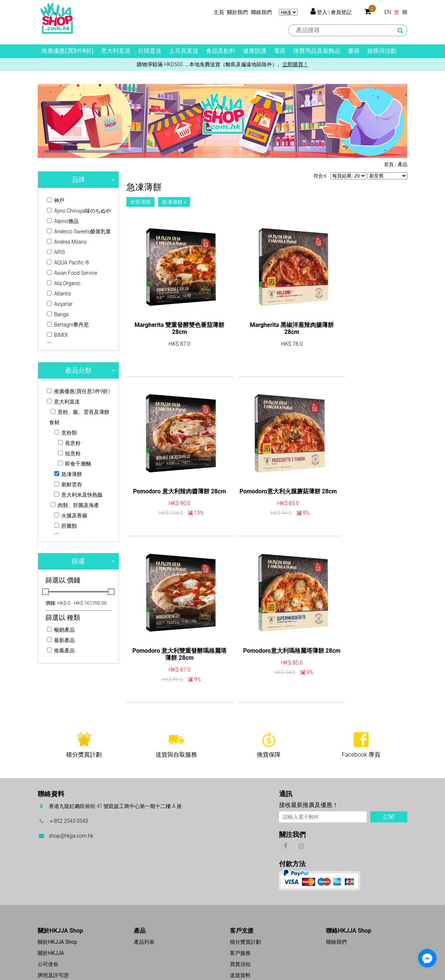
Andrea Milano (67, 242)
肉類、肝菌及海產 (75, 505)
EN (388, 12)
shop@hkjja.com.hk (71, 797)
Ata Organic (64, 283)
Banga (58, 314)
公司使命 (48, 925)
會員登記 (341, 12)
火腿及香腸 (71, 516)
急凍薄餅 (68, 474)
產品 (402, 164)
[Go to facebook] (427, 958)
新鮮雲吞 (68, 484)
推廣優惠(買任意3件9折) (78, 391)
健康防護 (255, 51)
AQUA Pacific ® (68, 263)
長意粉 (69, 443)
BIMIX (57, 335)
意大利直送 (116, 51)
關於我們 (237, 12)
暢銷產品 (61, 630)
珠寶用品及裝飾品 (317, 51)
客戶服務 (240, 914)
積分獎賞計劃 (245, 903)
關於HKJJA (51, 914)
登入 (322, 12)
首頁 (389, 164)
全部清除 (140, 202)
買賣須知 (240, 925)
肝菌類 (66, 526)
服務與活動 (382, 51)
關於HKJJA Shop (57, 903)
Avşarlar (60, 304)
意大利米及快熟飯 (79, 495)
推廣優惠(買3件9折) (67, 51)
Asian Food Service (72, 273)
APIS (56, 252)
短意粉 (69, 453)
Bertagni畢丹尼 (68, 325)
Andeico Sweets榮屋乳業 (79, 232)
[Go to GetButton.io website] (427, 972)
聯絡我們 (261, 12)
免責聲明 (240, 947)
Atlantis (59, 294)
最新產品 (61, 640)
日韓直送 (150, 51)
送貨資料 (240, 936)
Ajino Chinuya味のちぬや (79, 211)
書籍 (354, 51)
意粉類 (66, 433)
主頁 (219, 12)
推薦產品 (61, 650)
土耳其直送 (184, 51)
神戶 (56, 200)
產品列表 (144, 903)
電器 (280, 51)
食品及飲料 (221, 51)
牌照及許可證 (53, 936)
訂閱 (389, 778)
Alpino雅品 (63, 221)
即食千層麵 (74, 464)
